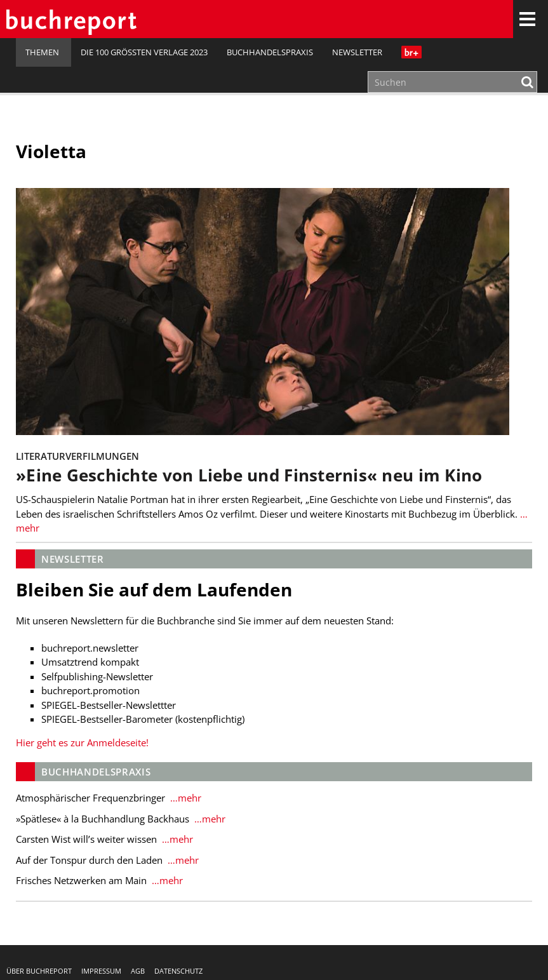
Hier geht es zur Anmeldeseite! (82, 742)
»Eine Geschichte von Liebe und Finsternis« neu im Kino (249, 475)
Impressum (101, 971)
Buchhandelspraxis (270, 52)
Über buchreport (39, 971)
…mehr (184, 798)
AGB (138, 971)
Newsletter (357, 52)
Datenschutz (178, 971)
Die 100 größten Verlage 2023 (144, 52)
